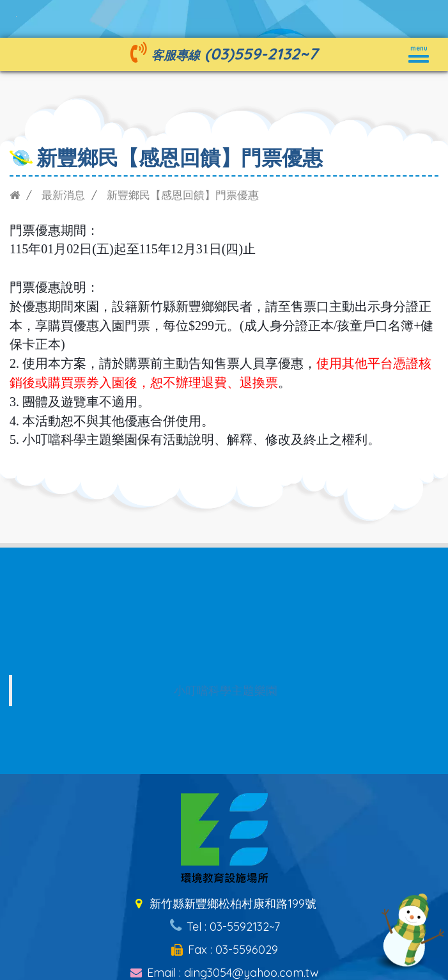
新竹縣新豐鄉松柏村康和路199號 (224, 904)
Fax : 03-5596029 (224, 950)
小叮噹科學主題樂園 (226, 690)
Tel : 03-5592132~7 (224, 927)
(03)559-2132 (252, 53)
